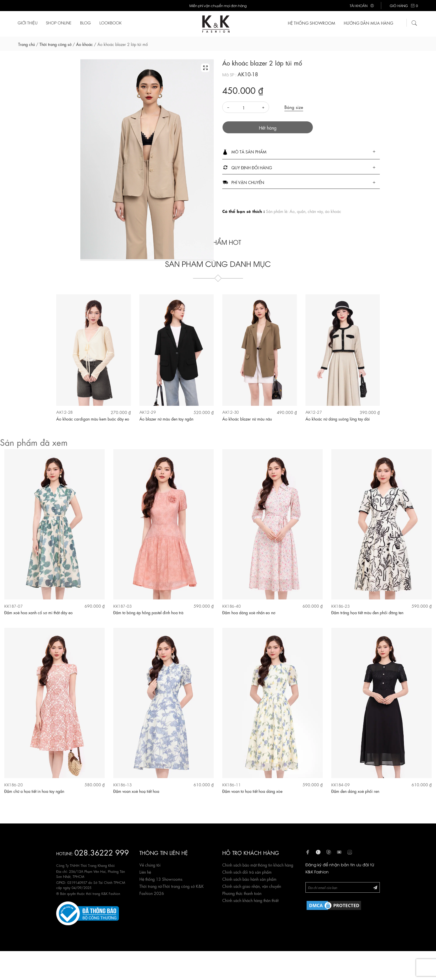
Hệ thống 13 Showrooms (161, 879)
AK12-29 (148, 412)
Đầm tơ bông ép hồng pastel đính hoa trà (148, 612)
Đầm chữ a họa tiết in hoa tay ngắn (34, 791)
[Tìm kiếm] (414, 22)
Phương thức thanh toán (242, 893)
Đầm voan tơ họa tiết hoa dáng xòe (252, 791)
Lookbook (110, 23)
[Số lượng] (246, 107)
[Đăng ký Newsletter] (375, 887)
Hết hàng (268, 127)
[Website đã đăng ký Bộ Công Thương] (88, 913)
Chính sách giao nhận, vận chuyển (252, 886)
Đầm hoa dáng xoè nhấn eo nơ (249, 612)
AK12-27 (314, 412)
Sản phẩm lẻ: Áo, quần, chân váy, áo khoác (304, 211)
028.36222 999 (102, 852)
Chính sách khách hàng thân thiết (250, 900)
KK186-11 (231, 784)
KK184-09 (340, 784)
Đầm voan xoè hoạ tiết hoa (136, 791)
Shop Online (59, 23)
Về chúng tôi (150, 865)
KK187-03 (122, 606)
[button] (301, 152)
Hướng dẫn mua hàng (368, 23)
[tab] (301, 152)
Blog (85, 23)
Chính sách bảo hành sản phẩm (249, 879)
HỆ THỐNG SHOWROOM (312, 23)
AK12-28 (65, 412)
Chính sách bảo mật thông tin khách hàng (258, 865)
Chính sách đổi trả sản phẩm (247, 872)
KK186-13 (122, 784)
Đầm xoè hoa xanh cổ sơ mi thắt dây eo (38, 612)
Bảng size (294, 107)
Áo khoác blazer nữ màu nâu (247, 419)
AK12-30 (231, 412)
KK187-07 (13, 606)
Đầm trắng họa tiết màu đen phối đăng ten (367, 612)
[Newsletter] (343, 887)
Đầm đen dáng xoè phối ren (355, 791)
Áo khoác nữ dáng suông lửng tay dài (338, 419)
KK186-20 (13, 784)
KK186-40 (231, 606)
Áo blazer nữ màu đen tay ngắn (166, 419)
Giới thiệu (28, 23)
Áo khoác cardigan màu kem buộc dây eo (93, 419)
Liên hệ (145, 872)
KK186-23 (340, 606)
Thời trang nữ (151, 886)
